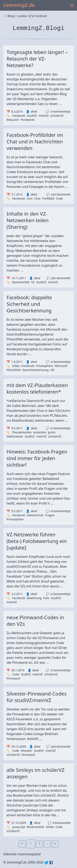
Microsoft (61, 366)
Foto (46, 598)
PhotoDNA (14, 370)
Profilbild (48, 198)
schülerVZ (57, 116)
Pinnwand (13, 678)
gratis (52, 432)
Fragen (50, 515)
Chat (37, 198)
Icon (30, 198)
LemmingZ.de (19, 5)
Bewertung (34, 598)
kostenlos (40, 432)
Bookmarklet (21, 282)
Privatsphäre (44, 366)
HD (52, 370)
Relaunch (13, 120)
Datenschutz (35, 515)
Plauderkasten (22, 432)
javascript (19, 827)
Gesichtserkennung (36, 370)
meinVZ (44, 116)
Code (59, 198)
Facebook (19, 116)
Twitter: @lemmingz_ (46, 863)
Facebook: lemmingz (51, 863)
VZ (33, 282)
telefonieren (15, 436)
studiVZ (32, 116)
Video (16, 366)
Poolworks (28, 120)
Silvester (26, 751)
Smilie (50, 827)
